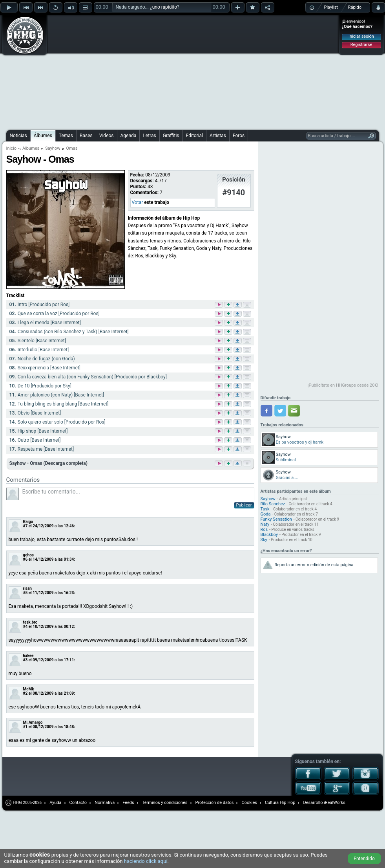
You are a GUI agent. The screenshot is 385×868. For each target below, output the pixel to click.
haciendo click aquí (146, 861)
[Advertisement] (147, 72)
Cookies (249, 803)
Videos (107, 136)
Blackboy (269, 535)
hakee (28, 656)
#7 (26, 526)
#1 (26, 727)
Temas (66, 136)
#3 (26, 660)
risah (27, 588)
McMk (29, 689)
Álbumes (43, 136)
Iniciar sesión (361, 36)
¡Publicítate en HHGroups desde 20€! (343, 385)
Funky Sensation (276, 519)
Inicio (11, 148)
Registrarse (361, 45)
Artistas (218, 136)
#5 (26, 593)
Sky (264, 540)
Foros (239, 136)
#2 (26, 693)
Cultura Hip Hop (280, 803)
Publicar (244, 505)
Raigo (28, 522)
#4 (26, 627)
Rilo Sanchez (273, 504)
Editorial (194, 136)
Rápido (355, 7)
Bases (86, 136)
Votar (138, 202)
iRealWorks (335, 803)
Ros (264, 529)
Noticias (18, 136)
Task (265, 509)
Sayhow (53, 148)
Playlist (331, 7)
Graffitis (171, 136)
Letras (149, 136)
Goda (266, 514)
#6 (26, 559)
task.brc (30, 622)
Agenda (129, 136)
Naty (265, 524)
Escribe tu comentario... (138, 494)
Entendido (364, 859)
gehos (29, 555)
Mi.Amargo (33, 722)
